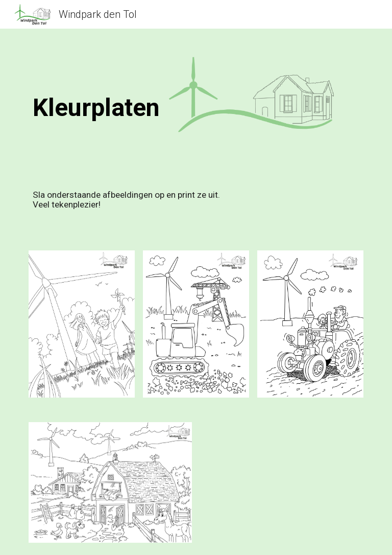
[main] (167, 101)
